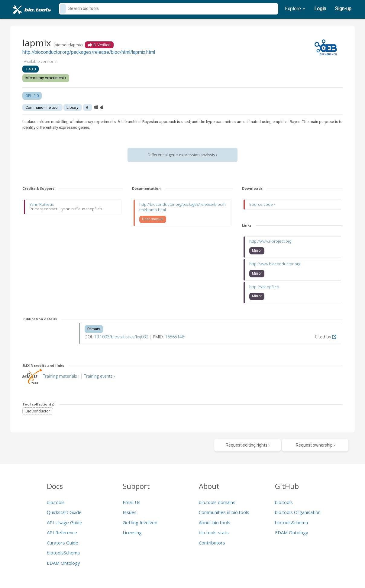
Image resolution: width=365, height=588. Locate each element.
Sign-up (343, 9)
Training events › (100, 376)
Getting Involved (140, 522)
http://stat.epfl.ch (264, 287)
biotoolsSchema (63, 553)
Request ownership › (315, 445)
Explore (295, 9)
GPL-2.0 (32, 96)
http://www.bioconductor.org (275, 264)
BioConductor (38, 411)
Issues (130, 512)
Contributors (212, 543)
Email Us (132, 502)
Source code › (262, 204)
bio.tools (56, 502)
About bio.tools (215, 522)
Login (320, 9)
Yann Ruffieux (42, 204)
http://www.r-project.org (270, 241)
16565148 (175, 337)
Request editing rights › (248, 445)
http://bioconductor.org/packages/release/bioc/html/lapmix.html (89, 52)
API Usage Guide (65, 522)
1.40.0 (31, 69)
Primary (94, 329)
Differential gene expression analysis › (182, 155)
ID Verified (99, 45)
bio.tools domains (217, 502)
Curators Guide (63, 543)
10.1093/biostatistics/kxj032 (121, 337)
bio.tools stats (214, 532)
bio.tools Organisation (298, 512)
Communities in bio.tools (224, 512)
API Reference (62, 532)
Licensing (132, 532)
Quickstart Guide (64, 512)
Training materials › (61, 376)
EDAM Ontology (63, 563)
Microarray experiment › (46, 78)
